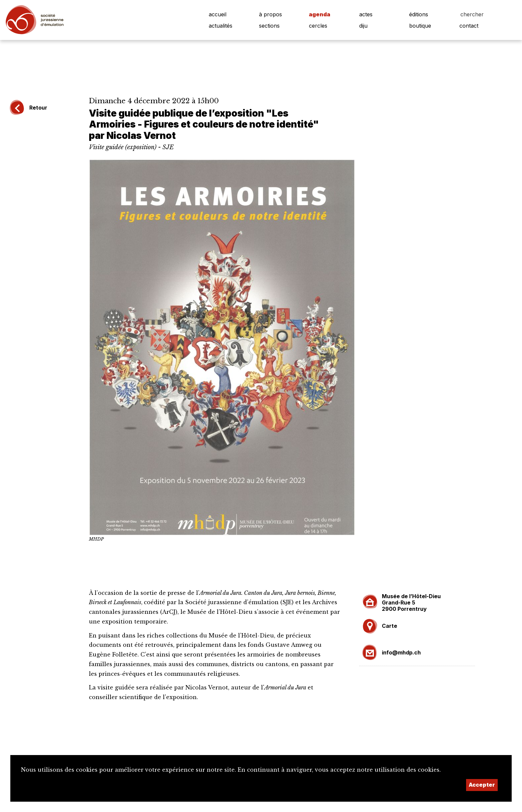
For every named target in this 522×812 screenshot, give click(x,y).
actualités (221, 26)
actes (366, 14)
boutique (420, 26)
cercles (318, 26)
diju (363, 26)
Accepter (482, 785)
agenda (320, 14)
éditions (419, 14)
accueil (218, 14)
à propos (270, 14)
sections (269, 26)
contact (469, 26)
